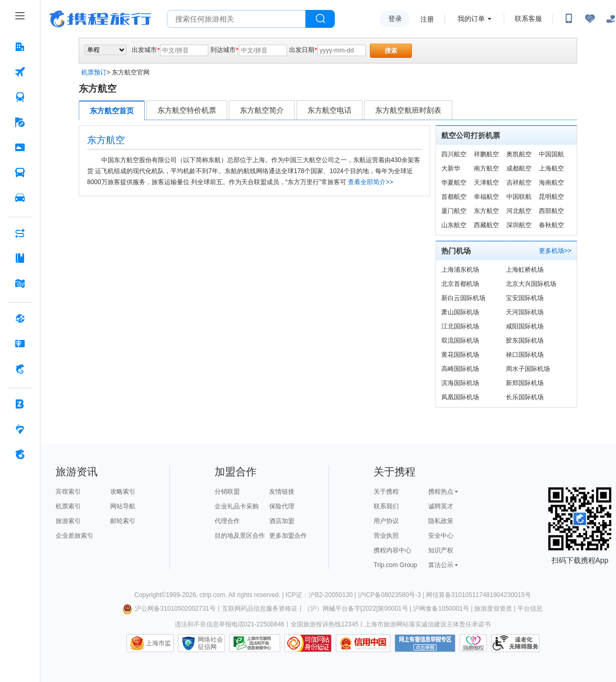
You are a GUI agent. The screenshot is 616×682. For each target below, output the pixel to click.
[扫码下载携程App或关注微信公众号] (569, 19)
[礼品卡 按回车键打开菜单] (20, 344)
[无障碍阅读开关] (590, 19)
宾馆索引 (68, 492)
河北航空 (519, 211)
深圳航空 (519, 225)
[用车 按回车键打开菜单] (20, 198)
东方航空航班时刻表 (408, 110)
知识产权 (441, 550)
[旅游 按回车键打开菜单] (20, 122)
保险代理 (282, 506)
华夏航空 (454, 183)
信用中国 (363, 643)
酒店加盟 (282, 521)
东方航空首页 (112, 111)
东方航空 (486, 211)
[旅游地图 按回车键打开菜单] (20, 283)
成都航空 (519, 168)
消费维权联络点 (473, 643)
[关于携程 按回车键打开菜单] (20, 454)
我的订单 (471, 19)
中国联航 (519, 197)
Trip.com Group (395, 565)
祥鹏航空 (486, 154)
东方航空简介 (262, 110)
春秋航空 (551, 225)
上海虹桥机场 (525, 270)
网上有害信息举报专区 (425, 643)
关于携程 (386, 492)
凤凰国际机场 (460, 397)
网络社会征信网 (210, 643)
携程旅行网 (100, 19)
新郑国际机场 (525, 383)
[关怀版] (611, 19)
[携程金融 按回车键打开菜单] (20, 369)
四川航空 (454, 154)
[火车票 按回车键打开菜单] (20, 97)
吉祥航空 (519, 183)
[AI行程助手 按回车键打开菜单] (20, 233)
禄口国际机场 (525, 355)
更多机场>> (555, 251)
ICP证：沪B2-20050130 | (322, 595)
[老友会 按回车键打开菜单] (20, 429)
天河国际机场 (525, 312)
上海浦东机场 (460, 270)
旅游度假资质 (493, 609)
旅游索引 (68, 521)
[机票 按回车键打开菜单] (20, 72)
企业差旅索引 (75, 536)
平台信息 (530, 609)
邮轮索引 (123, 521)
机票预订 (94, 72)
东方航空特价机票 (187, 110)
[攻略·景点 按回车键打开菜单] (20, 258)
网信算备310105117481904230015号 (479, 595)
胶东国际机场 (525, 340)
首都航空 (454, 197)
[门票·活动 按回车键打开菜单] (20, 147)
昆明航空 (551, 197)
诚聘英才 (441, 506)
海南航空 (551, 183)
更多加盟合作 (288, 536)
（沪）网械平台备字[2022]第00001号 (356, 609)
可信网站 (308, 643)
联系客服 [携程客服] (528, 19)
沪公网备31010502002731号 (169, 609)
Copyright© (150, 595)
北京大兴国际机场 (531, 284)
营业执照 (386, 536)
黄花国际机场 (460, 355)
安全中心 (441, 536)
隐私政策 (441, 521)
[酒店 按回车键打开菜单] (20, 47)
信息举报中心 (255, 643)
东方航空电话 (330, 110)
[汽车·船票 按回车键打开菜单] (20, 173)
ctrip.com (212, 595)
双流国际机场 (460, 340)
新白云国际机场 (463, 298)
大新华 (451, 168)
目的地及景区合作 (240, 536)
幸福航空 (486, 197)
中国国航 (551, 154)
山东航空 (454, 225)
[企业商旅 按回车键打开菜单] (20, 404)
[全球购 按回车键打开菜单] (20, 318)
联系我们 (386, 506)
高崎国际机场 (460, 369)
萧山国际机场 (460, 312)
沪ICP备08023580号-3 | (392, 595)
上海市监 (158, 643)
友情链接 (282, 492)
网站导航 (123, 506)
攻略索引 (123, 492)
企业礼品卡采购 (237, 506)
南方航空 (486, 168)
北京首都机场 (460, 284)
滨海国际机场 (460, 383)
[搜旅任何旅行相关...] (236, 19)
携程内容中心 (392, 550)
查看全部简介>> (370, 182)
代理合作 (227, 521)
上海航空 (551, 168)
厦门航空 (454, 211)
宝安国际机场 (525, 298)
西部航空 (551, 211)
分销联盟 (227, 492)
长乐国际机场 (525, 397)
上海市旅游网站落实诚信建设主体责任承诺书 (428, 624)
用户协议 (386, 521)
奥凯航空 (519, 154)
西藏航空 (486, 225)
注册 (427, 19)
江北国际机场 (460, 326)
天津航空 (486, 183)
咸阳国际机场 (525, 326)
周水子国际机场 (528, 369)
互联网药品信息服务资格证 (260, 609)
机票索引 (68, 506)
